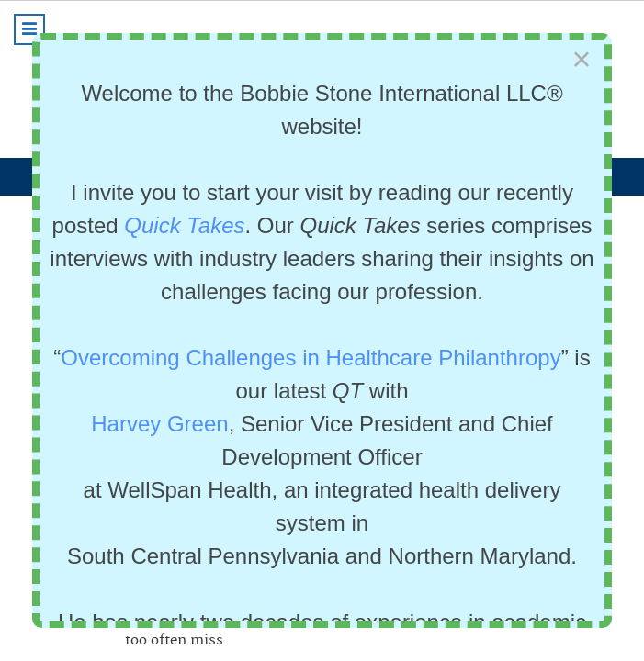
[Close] (582, 60)
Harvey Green (159, 424)
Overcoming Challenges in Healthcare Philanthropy (311, 358)
